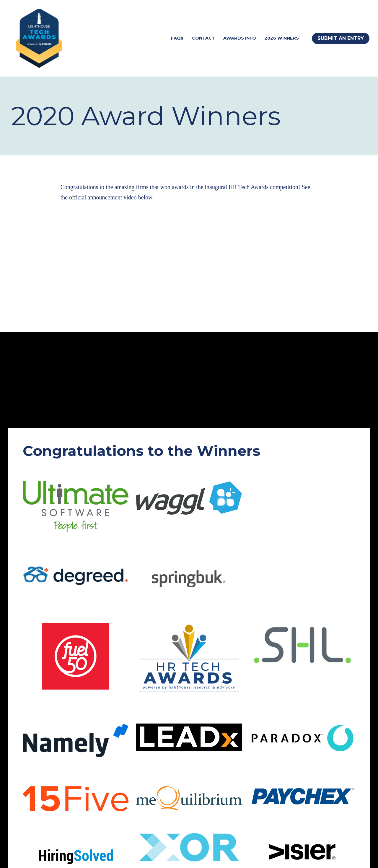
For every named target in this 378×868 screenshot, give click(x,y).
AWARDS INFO (240, 38)
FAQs (177, 38)
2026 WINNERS (282, 38)
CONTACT (203, 38)
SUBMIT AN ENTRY (341, 38)
